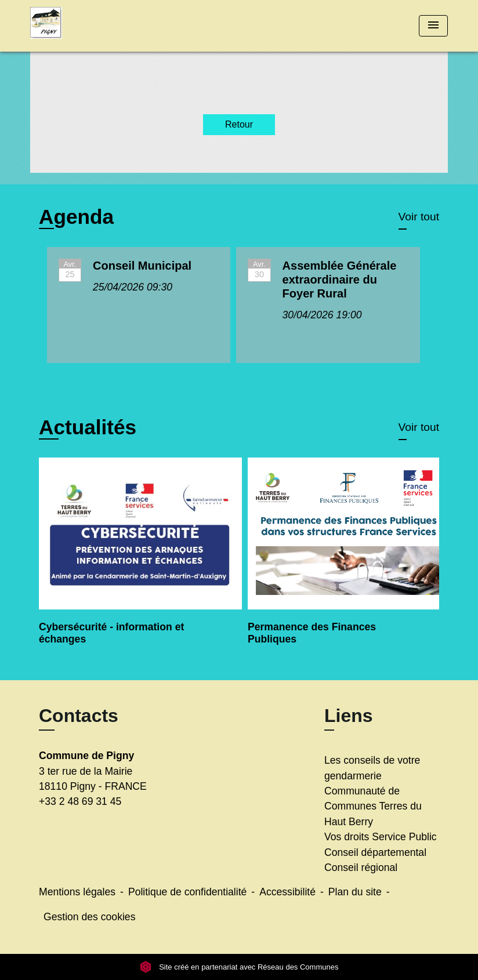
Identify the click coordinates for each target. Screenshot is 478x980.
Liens (349, 716)
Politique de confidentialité (187, 892)
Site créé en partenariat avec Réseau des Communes (239, 967)
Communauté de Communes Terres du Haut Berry (373, 806)
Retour (239, 124)
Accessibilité (287, 892)
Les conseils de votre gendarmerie (372, 768)
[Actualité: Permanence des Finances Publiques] (343, 559)
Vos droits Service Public (381, 837)
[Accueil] (103, 26)
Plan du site (355, 892)
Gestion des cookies (89, 917)
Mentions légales (77, 892)
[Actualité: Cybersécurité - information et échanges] (135, 559)
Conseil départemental (375, 852)
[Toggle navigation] (433, 26)
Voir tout (419, 217)
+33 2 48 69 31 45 (80, 801)
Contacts (79, 716)
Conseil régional (361, 868)
